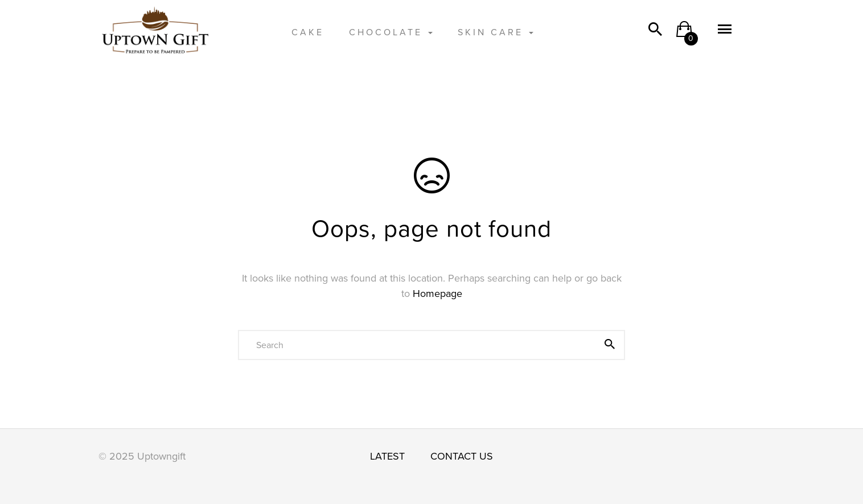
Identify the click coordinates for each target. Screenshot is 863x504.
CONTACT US (462, 456)
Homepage (437, 294)
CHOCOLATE (391, 32)
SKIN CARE (496, 32)
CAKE (308, 32)
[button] (684, 33)
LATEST (387, 456)
